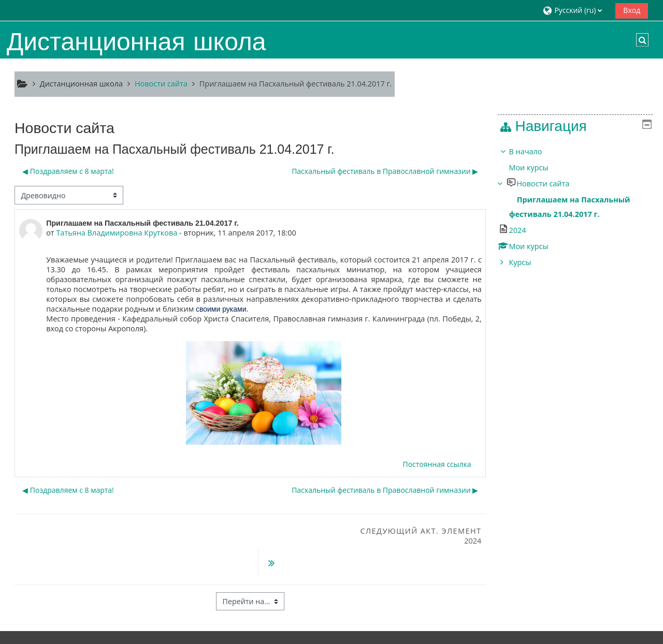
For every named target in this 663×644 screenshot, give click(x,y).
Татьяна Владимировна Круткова (117, 233)
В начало (533, 151)
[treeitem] (579, 207)
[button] (575, 10)
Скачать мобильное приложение (291, 633)
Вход (632, 10)
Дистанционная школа (81, 84)
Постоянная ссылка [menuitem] (437, 464)
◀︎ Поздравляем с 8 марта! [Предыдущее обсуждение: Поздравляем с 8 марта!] (68, 171)
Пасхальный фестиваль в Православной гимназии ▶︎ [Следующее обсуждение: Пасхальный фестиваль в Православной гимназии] (385, 171)
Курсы (528, 262)
